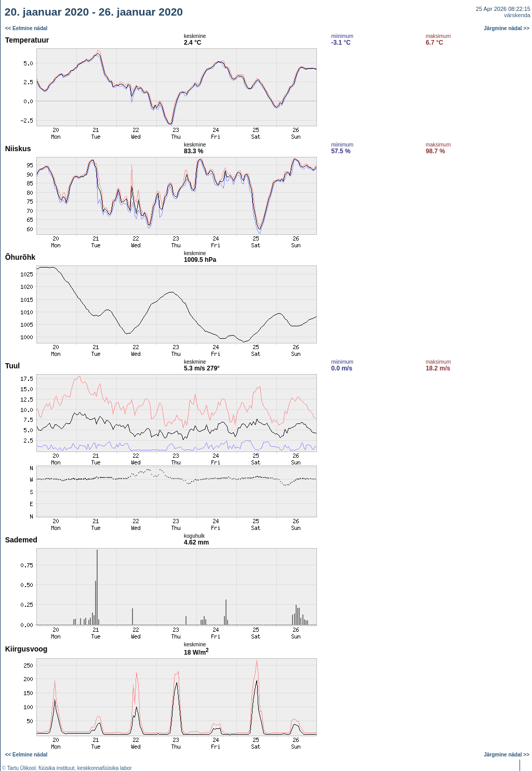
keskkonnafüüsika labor (105, 768)
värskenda (517, 15)
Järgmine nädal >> (507, 28)
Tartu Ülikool (22, 768)
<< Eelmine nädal (26, 28)
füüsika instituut (56, 768)
